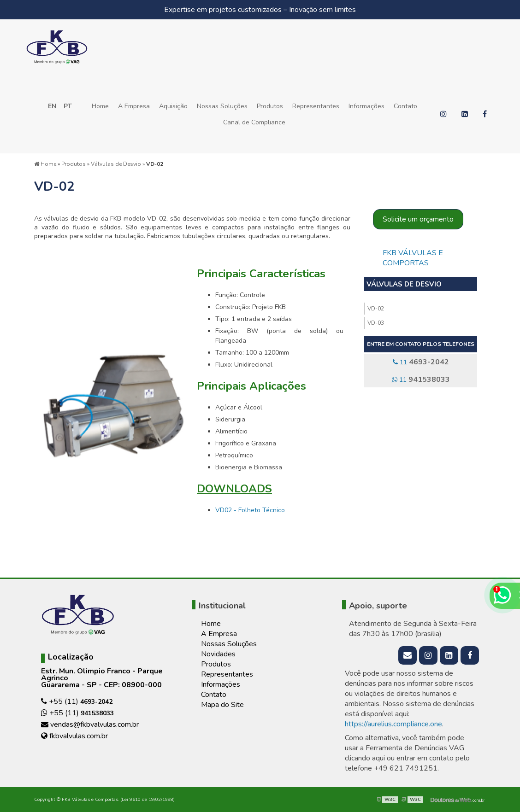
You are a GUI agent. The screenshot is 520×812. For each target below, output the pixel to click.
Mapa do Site (222, 705)
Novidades (218, 654)
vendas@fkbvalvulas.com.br (90, 724)
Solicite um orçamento (418, 219)
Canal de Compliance (254, 122)
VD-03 (376, 323)
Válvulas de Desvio (404, 284)
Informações (366, 106)
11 (421, 362)
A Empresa (134, 106)
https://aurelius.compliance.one (393, 724)
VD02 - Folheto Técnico (250, 510)
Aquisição (173, 106)
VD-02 (376, 309)
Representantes (316, 106)
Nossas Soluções (222, 106)
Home (100, 106)
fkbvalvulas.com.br (74, 736)
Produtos (270, 106)
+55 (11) (77, 701)
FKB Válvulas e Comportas (413, 258)
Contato (405, 106)
